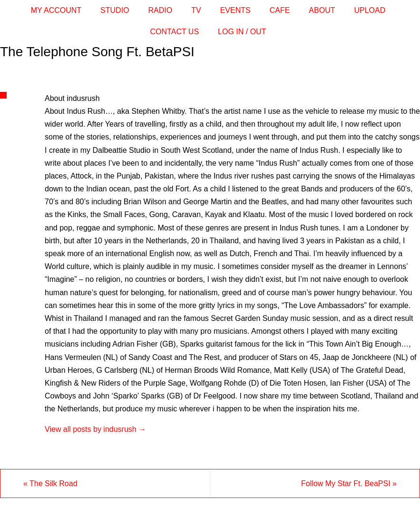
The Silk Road (50, 483)
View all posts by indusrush (95, 429)
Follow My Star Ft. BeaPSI (349, 483)
